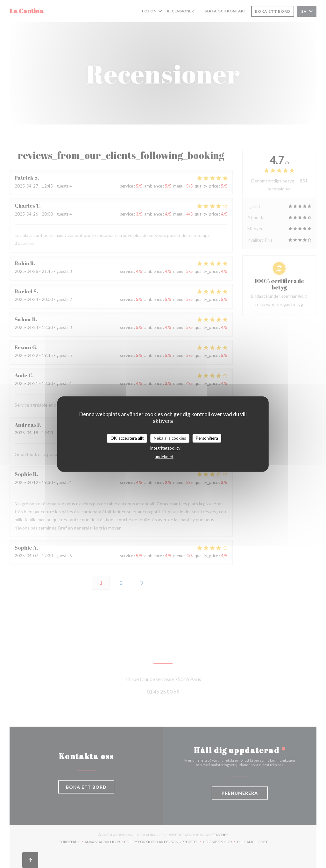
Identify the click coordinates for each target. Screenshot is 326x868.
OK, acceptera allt (127, 438)
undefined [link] (164, 456)
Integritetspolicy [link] (165, 448)
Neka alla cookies (170, 438)
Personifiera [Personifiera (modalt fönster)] (207, 438)
